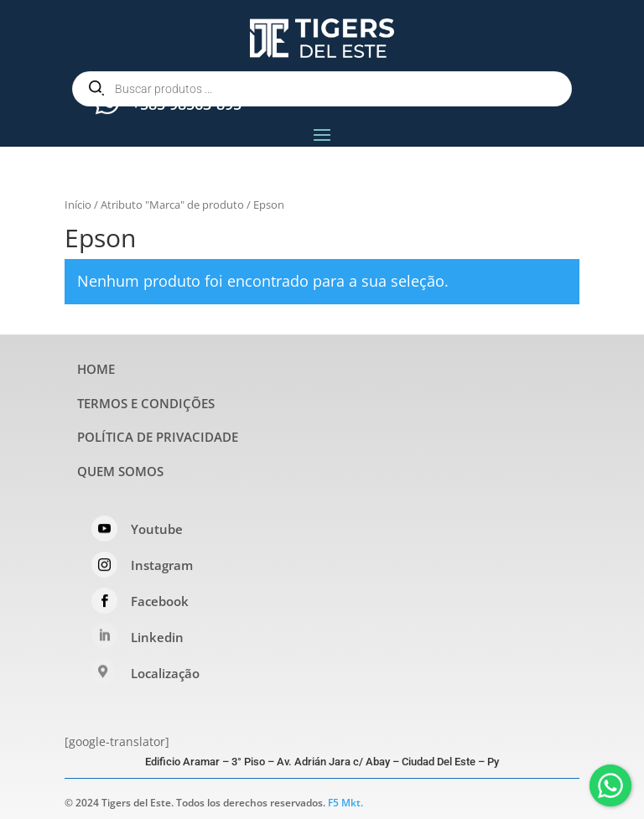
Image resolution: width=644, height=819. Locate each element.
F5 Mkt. (345, 803)
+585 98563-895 (187, 104)
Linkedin (157, 637)
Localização (165, 673)
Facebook (160, 601)
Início (78, 205)
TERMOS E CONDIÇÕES (146, 403)
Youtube (157, 529)
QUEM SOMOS (120, 471)
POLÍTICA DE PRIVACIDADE (158, 437)
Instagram (162, 565)
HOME (96, 369)
